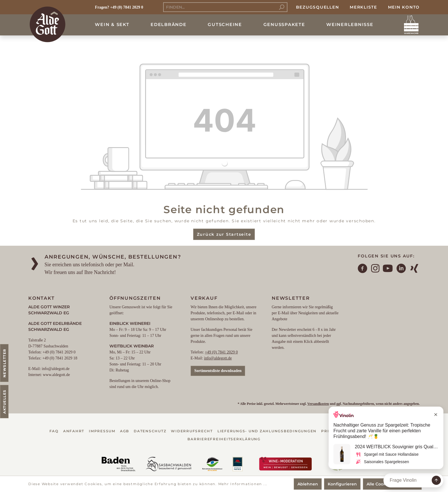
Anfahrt (74, 431)
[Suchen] (282, 7)
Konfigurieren (342, 484)
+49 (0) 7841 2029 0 (221, 352)
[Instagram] (376, 269)
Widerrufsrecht (192, 431)
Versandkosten (318, 404)
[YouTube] (388, 269)
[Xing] (415, 269)
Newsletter (4, 363)
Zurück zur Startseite (224, 234)
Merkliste (363, 7)
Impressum (102, 431)
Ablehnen (308, 484)
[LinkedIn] (401, 269)
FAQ (54, 431)
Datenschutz (150, 431)
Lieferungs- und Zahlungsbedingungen (267, 431)
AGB (125, 431)
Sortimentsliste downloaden (218, 371)
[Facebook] (363, 269)
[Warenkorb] (411, 25)
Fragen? (102, 7)
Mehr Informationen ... (243, 484)
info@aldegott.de (218, 358)
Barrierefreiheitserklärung (224, 439)
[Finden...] (220, 7)
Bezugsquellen (318, 7)
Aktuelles (4, 402)
